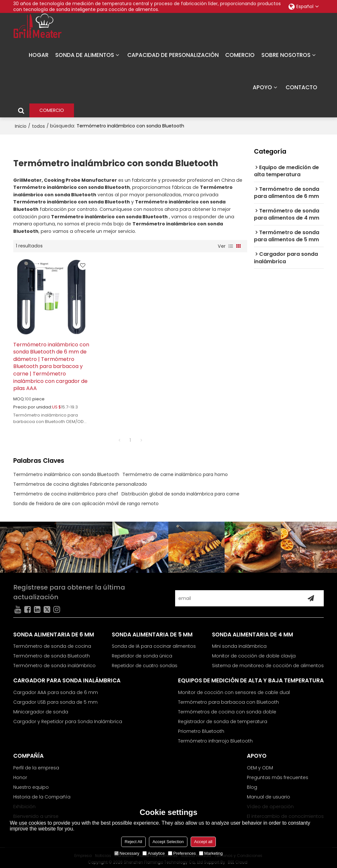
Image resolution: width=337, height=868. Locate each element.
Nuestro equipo (31, 785)
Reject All (133, 842)
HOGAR (39, 55)
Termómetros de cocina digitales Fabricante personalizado (80, 482)
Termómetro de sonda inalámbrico (54, 664)
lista (231, 246)
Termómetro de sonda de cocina (52, 644)
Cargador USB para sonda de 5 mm (55, 700)
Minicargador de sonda (41, 710)
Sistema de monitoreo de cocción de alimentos (268, 664)
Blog (252, 785)
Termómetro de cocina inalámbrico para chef (66, 492)
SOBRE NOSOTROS (286, 55)
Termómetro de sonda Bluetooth (52, 654)
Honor (20, 775)
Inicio (21, 126)
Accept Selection (168, 842)
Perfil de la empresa (36, 765)
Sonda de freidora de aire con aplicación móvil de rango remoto (86, 501)
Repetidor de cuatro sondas (145, 664)
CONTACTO (301, 87)
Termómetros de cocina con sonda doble (227, 710)
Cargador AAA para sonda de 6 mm (56, 690)
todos (38, 126)
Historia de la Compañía (42, 795)
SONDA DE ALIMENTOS (85, 55)
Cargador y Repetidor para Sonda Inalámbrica (68, 719)
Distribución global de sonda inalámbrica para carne (180, 492)
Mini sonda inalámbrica (239, 644)
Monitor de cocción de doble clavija (254, 654)
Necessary (127, 853)
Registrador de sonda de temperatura (223, 719)
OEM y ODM (260, 765)
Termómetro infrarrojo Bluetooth (215, 739)
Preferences (182, 853)
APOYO (262, 87)
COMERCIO (240, 55)
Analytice (154, 853)
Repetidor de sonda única (142, 654)
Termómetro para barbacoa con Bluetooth (228, 700)
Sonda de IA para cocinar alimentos (154, 644)
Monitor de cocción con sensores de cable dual (234, 690)
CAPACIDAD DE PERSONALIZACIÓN (173, 55)
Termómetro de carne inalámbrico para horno (175, 472)
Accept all (203, 842)
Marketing (211, 853)
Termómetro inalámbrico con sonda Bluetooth (66, 472)
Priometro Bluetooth (201, 729)
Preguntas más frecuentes (278, 775)
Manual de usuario (269, 795)
